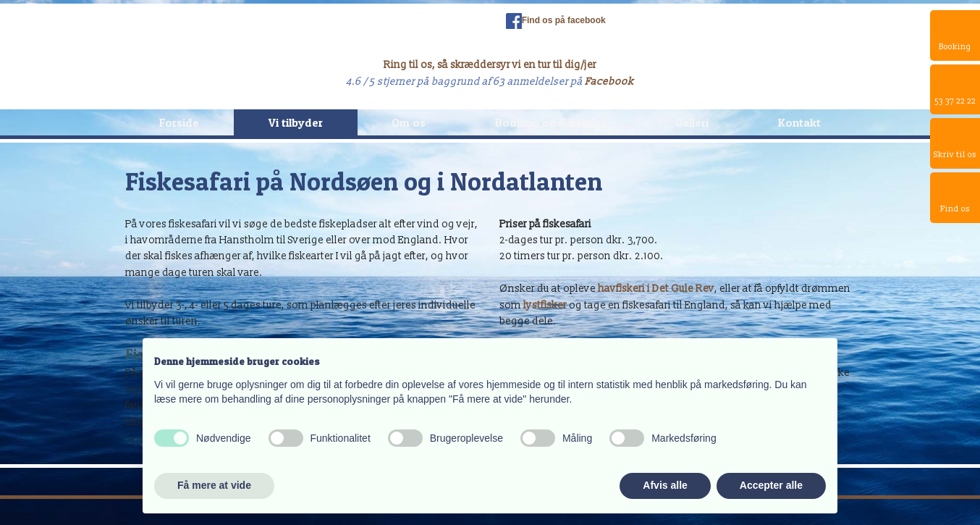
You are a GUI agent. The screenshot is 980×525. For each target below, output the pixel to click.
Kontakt (799, 122)
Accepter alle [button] (771, 485)
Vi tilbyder (296, 122)
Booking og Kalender (551, 122)
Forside (179, 122)
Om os (409, 122)
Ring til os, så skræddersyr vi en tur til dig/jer (490, 65)
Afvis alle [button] (665, 485)
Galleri (692, 122)
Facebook (609, 81)
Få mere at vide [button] (214, 485)
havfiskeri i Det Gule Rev (656, 289)
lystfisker (545, 305)
